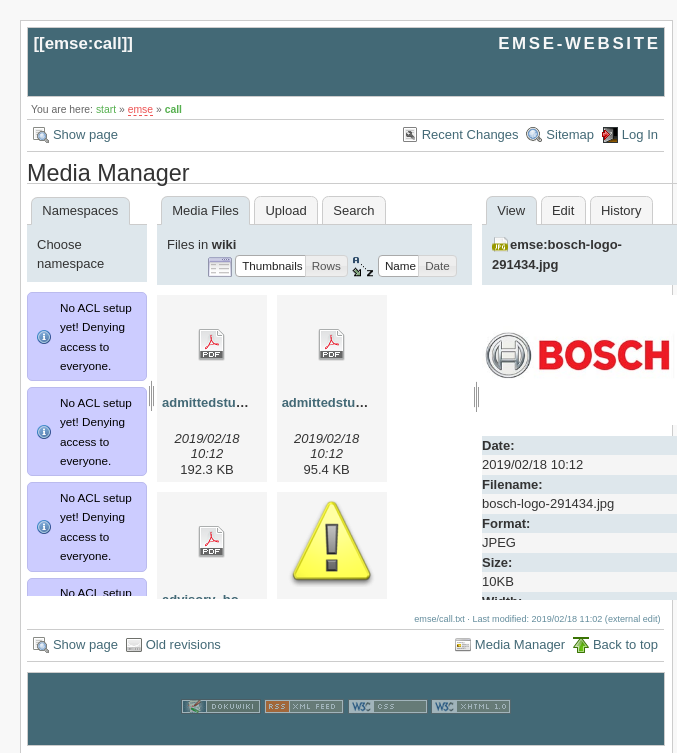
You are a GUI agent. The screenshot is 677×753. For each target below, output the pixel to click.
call (173, 109)
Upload (285, 210)
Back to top (625, 644)
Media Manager (520, 644)
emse (140, 109)
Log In (640, 134)
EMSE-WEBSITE (579, 43)
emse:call (83, 43)
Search (353, 210)
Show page (85, 134)
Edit (563, 210)
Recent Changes (470, 134)
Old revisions (183, 644)
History (621, 210)
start (106, 109)
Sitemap (570, 134)
